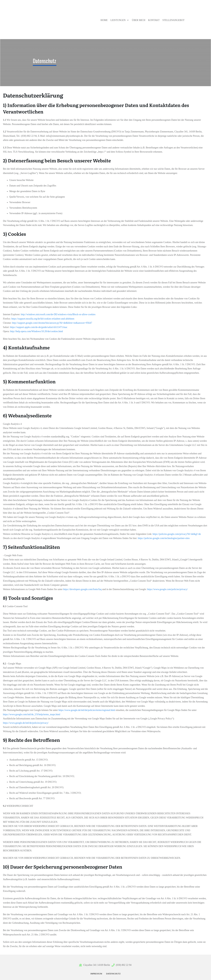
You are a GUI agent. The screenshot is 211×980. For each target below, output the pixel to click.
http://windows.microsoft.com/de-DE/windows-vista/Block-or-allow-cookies (58, 314)
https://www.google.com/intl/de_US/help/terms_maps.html (32, 714)
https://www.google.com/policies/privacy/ (168, 589)
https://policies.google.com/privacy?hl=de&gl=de (177, 534)
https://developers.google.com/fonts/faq (82, 589)
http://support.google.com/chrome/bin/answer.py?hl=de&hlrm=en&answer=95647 (52, 323)
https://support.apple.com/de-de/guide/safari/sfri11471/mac (39, 327)
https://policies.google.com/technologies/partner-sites (164, 538)
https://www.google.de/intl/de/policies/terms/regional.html (87, 710)
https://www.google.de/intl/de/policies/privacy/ (26, 723)
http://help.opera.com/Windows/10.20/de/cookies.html (36, 331)
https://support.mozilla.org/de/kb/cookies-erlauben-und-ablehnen (43, 319)
